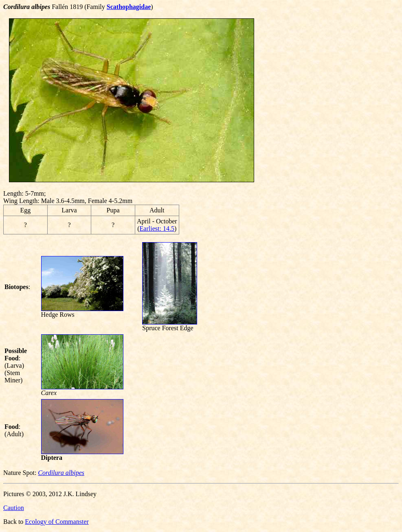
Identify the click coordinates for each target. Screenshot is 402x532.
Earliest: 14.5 (157, 228)
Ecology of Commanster (57, 522)
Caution (14, 508)
